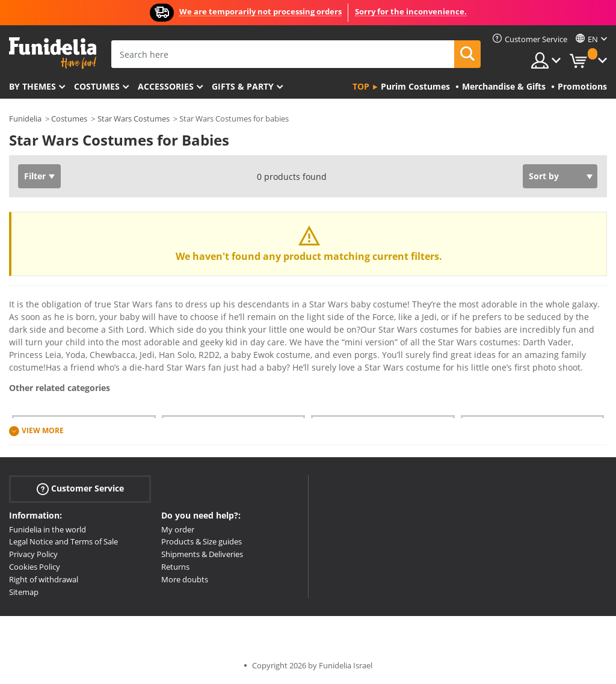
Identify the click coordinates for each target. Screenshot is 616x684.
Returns (175, 567)
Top (361, 86)
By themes (32, 86)
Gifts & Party (243, 86)
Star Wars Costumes (134, 119)
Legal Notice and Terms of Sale (63, 541)
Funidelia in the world (48, 529)
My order (178, 529)
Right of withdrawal (44, 579)
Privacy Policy (33, 554)
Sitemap (24, 592)
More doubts (185, 579)
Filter (35, 176)
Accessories (166, 86)
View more (43, 430)
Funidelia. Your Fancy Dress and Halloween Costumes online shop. (53, 53)
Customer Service (80, 488)
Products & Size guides (202, 541)
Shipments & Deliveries (202, 554)
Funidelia (25, 119)
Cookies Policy (35, 567)
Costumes (97, 86)
